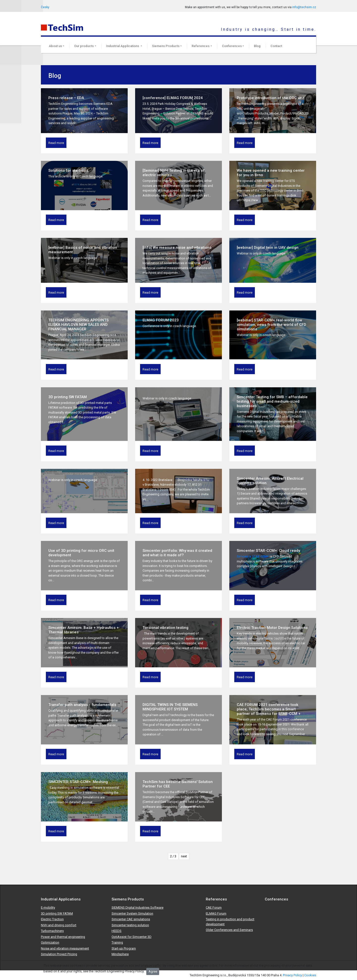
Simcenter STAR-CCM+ (253, 556)
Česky (45, 7)
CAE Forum (214, 908)
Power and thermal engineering (63, 937)
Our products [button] (84, 46)
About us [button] (55, 46)
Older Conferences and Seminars (229, 930)
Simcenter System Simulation (132, 913)
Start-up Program (124, 948)
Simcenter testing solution (130, 925)
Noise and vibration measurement (65, 948)
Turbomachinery (52, 931)
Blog (257, 46)
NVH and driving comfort (59, 925)
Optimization (50, 942)
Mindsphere (120, 954)
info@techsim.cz (304, 7)
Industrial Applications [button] (123, 46)
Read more (56, 143)
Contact (276, 46)
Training (117, 942)
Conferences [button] (232, 46)
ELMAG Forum (216, 913)
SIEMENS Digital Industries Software (137, 908)
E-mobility (48, 908)
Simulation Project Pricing (59, 954)
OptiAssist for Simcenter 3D (132, 937)
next (184, 856)
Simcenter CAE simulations (131, 919)
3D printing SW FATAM (57, 913)
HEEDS (117, 931)
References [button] (201, 46)
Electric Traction (52, 919)
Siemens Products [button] (166, 46)
